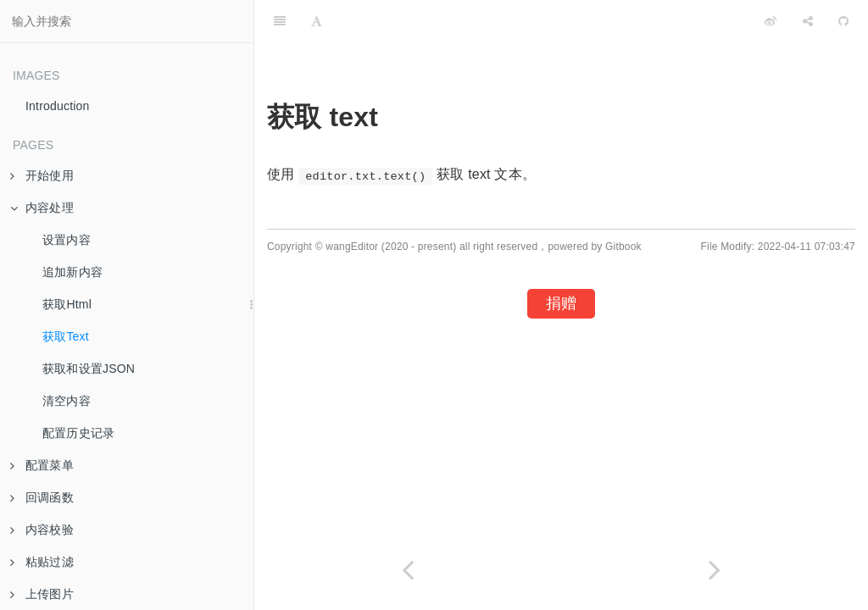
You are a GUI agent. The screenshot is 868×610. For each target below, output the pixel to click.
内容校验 (42, 530)
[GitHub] (843, 21)
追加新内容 (72, 272)
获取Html (67, 304)
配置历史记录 (78, 433)
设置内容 (67, 240)
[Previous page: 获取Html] (408, 570)
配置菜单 (42, 465)
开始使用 (42, 175)
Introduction (58, 106)
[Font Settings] (317, 21)
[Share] (808, 21)
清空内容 (67, 401)
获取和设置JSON (89, 369)
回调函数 (42, 497)
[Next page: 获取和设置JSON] (715, 570)
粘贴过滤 (42, 562)
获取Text (66, 336)
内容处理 (42, 208)
